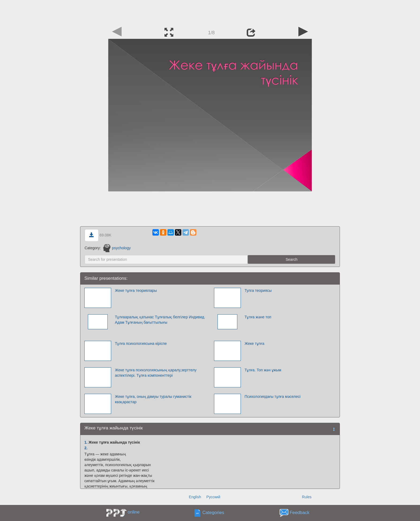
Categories (213, 513)
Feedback (299, 513)
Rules (307, 497)
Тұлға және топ (258, 317)
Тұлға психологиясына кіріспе (141, 343)
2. (86, 448)
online (134, 512)
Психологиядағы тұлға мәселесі (273, 397)
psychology (117, 248)
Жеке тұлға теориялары (136, 290)
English (195, 497)
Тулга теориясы (258, 290)
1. (86, 442)
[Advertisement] (210, 12)
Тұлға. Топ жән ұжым (263, 370)
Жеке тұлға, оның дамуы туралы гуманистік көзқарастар (153, 399)
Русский (213, 497)
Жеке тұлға (254, 343)
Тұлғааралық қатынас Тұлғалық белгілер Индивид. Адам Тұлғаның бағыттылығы (160, 320)
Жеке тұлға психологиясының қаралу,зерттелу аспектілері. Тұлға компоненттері (156, 373)
